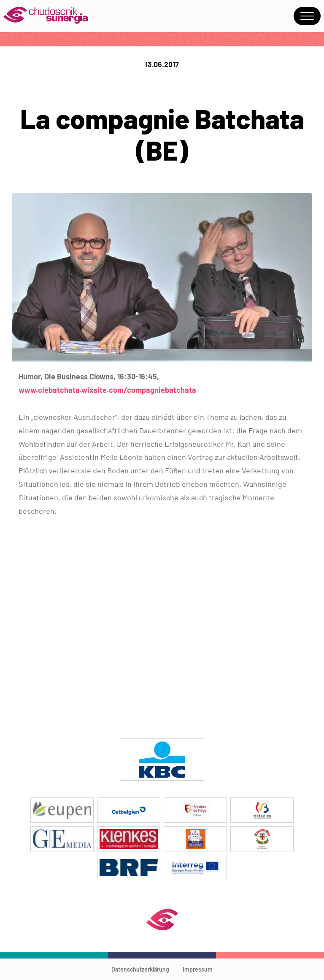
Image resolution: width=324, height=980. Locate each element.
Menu (307, 16)
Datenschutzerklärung (140, 969)
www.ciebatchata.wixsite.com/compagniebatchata (107, 390)
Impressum (198, 969)
